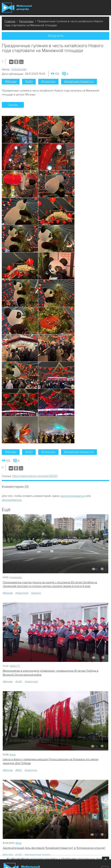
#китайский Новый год (79, 81)
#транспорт (22, 593)
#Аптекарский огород (37, 855)
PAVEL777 (15, 666)
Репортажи (26, 21)
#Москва (11, 81)
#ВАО (19, 770)
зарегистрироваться (73, 496)
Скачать (13, 105)
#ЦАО (29, 81)
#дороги (36, 593)
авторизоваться (12, 500)
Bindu (13, 755)
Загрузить (56, 36)
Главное (10, 21)
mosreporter (16, 577)
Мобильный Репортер (17, 8)
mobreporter (19, 69)
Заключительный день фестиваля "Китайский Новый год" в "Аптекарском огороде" (54, 848)
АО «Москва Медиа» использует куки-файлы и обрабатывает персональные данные (55, 859)
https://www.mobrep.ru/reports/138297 (35, 476)
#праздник (48, 81)
